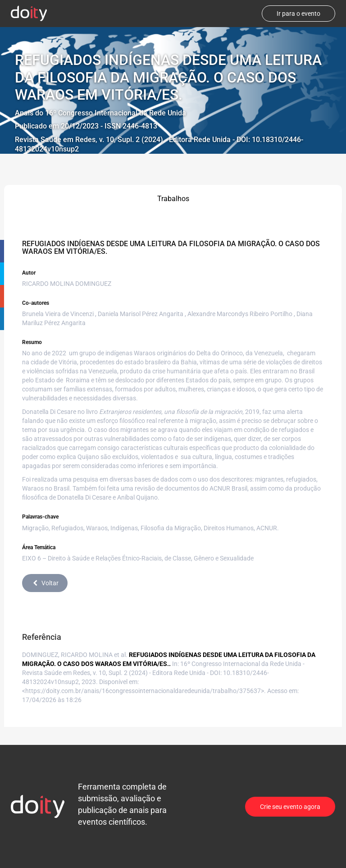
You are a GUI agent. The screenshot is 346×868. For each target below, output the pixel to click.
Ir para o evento (298, 14)
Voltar (45, 583)
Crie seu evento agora (290, 807)
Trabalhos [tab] (173, 199)
